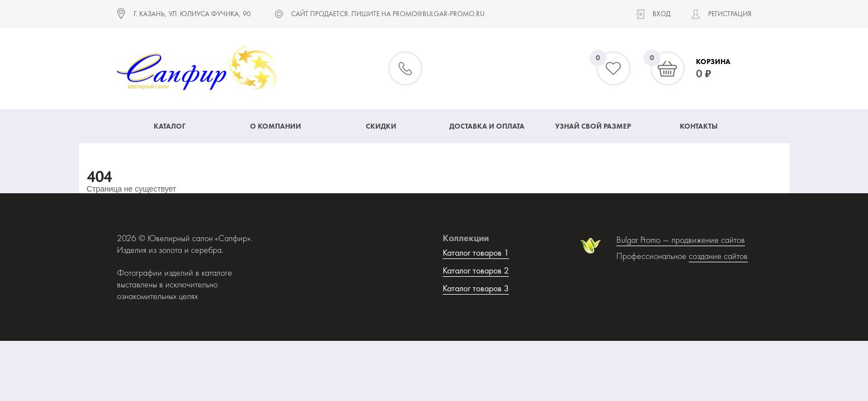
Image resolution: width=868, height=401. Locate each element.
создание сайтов (718, 256)
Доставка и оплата (487, 126)
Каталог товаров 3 (476, 288)
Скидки (381, 126)
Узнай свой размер (593, 126)
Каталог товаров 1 (476, 253)
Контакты (699, 126)
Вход (661, 14)
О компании (276, 126)
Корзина (713, 62)
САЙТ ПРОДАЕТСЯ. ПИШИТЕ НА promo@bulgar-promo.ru (388, 14)
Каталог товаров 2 (476, 270)
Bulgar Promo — (644, 240)
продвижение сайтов (708, 240)
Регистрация (730, 14)
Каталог (170, 126)
